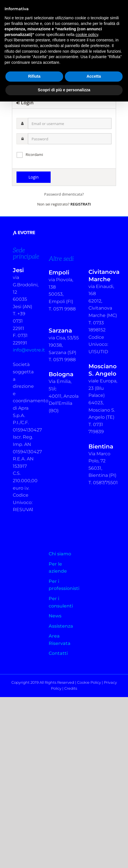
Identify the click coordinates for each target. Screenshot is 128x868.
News (55, 616)
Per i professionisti (64, 585)
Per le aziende (58, 568)
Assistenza (61, 626)
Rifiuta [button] (34, 76)
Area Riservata (60, 640)
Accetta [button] (94, 76)
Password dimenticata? (64, 194)
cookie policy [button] (87, 35)
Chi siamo (60, 554)
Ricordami (34, 154)
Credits (71, 688)
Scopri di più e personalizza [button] (64, 90)
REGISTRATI (81, 204)
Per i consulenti (61, 602)
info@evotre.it (29, 350)
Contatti (58, 653)
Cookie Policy (89, 682)
